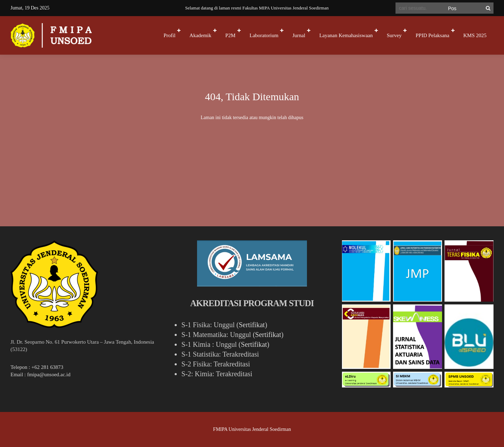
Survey (394, 35)
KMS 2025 (475, 35)
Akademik (200, 35)
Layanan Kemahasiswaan (346, 35)
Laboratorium (264, 35)
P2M (230, 35)
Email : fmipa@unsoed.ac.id (40, 374)
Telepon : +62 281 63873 (37, 367)
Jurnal (299, 35)
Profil (169, 35)
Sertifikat (252, 325)
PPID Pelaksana (432, 35)
